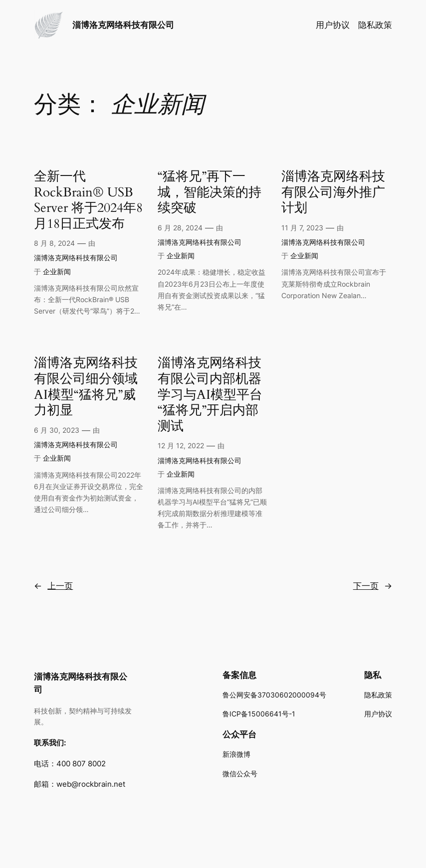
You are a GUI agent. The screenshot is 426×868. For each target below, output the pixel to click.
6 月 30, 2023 (57, 430)
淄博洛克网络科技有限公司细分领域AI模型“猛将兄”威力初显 (86, 387)
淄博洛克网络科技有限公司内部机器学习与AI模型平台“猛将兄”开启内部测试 (210, 395)
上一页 (53, 586)
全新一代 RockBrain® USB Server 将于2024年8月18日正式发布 (88, 200)
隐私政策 (375, 25)
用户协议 (333, 25)
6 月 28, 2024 (180, 228)
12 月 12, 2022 (181, 445)
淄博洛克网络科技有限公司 (123, 25)
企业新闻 (57, 271)
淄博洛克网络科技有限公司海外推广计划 (333, 193)
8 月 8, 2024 (54, 243)
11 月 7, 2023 (302, 228)
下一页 (373, 586)
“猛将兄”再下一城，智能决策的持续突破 (210, 193)
